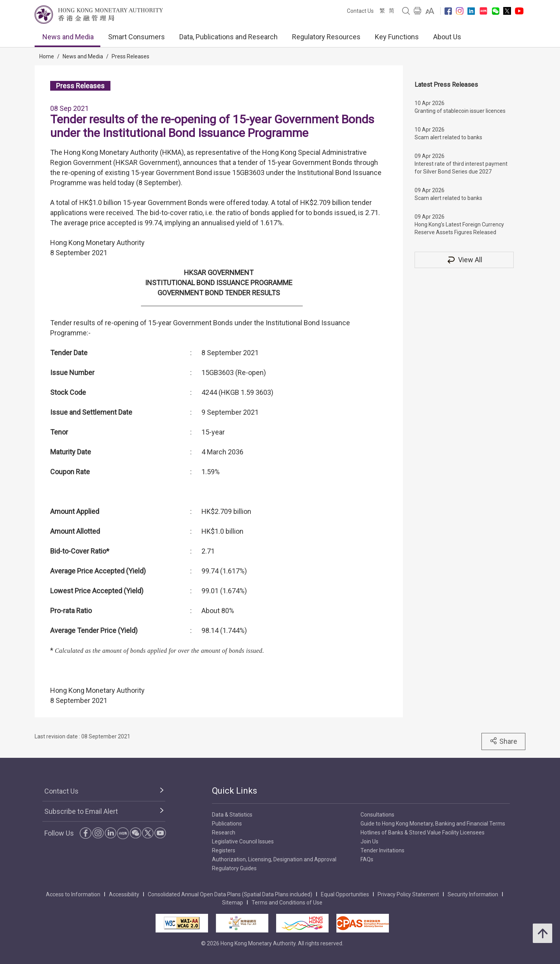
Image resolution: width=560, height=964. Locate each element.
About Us (447, 37)
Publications (227, 824)
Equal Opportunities (345, 894)
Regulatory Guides (234, 868)
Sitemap (233, 903)
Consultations (377, 815)
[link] (430, 11)
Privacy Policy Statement (408, 894)
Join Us (369, 841)
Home (47, 56)
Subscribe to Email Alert (81, 811)
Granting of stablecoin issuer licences (460, 111)
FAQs (367, 859)
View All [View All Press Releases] (464, 260)
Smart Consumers (136, 37)
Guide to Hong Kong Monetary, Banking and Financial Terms (433, 824)
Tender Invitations (382, 850)
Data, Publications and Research (228, 37)
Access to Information (73, 894)
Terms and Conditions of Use (287, 903)
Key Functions (397, 37)
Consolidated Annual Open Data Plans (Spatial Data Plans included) (230, 894)
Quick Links (234, 791)
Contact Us (360, 11)
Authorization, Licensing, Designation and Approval (274, 859)
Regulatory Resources (326, 37)
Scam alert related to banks (448, 137)
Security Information (473, 894)
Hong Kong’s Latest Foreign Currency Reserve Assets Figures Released (459, 228)
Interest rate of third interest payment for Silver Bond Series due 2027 (461, 168)
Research (224, 833)
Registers (224, 850)
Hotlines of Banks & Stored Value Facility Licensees (423, 833)
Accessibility (124, 894)
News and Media (68, 37)
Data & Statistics (232, 815)
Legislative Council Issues (243, 841)
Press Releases (130, 56)
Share (503, 741)
